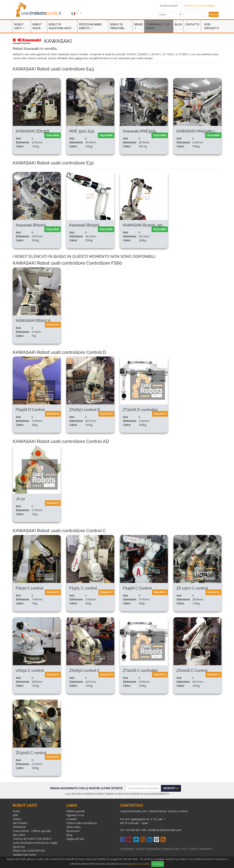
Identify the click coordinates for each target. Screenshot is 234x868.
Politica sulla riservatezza (82, 823)
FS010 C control (30, 588)
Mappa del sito (75, 839)
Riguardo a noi (75, 815)
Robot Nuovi (37, 26)
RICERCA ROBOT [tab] (169, 6)
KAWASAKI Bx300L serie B (146, 225)
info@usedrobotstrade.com (165, 830)
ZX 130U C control (192, 588)
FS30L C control (83, 588)
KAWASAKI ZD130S (33, 131)
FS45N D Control (30, 410)
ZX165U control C (85, 670)
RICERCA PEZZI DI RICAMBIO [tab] (200, 6)
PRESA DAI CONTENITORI (29, 851)
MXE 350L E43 (82, 131)
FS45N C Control (137, 588)
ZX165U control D (85, 410)
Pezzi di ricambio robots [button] (90, 26)
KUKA (16, 811)
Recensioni (73, 831)
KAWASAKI (19, 827)
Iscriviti (171, 788)
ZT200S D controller (140, 410)
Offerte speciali (75, 811)
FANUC (17, 819)
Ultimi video (73, 827)
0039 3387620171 (212, 26)
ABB (16, 815)
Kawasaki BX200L (31, 225)
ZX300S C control (31, 753)
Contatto (192, 24)
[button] (76, 9)
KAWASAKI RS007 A (33, 321)
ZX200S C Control (192, 670)
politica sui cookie (140, 864)
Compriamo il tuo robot (158, 26)
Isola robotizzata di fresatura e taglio (35, 843)
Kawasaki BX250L (85, 225)
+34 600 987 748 (135, 830)
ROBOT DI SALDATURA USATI (60, 26)
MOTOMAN (20, 823)
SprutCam (19, 847)
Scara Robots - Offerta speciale (32, 831)
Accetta (158, 864)
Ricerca (214, 14)
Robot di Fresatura (117, 26)
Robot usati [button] (19, 26)
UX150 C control (30, 670)
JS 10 (20, 499)
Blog (178, 24)
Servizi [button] (138, 24)
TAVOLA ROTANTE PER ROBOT (32, 839)
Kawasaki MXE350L (140, 131)
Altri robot (19, 835)
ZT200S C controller (140, 670)
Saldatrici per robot (24, 855)
